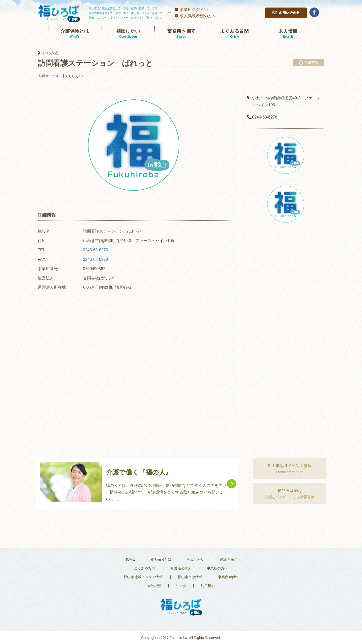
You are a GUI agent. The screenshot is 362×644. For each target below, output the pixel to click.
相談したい (196, 559)
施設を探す (229, 559)
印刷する (309, 63)
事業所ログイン (194, 10)
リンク (181, 586)
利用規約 (208, 586)
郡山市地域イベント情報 (143, 577)
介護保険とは (161, 559)
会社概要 (154, 586)
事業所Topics (228, 577)
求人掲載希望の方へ (198, 16)
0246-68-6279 (96, 259)
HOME (130, 559)
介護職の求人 (181, 568)
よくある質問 (145, 568)
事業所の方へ (217, 568)
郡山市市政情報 (190, 577)
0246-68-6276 (96, 250)
